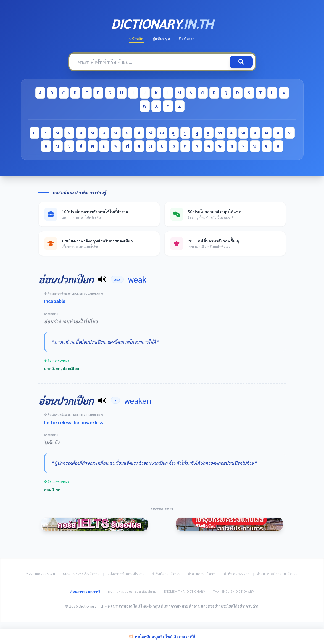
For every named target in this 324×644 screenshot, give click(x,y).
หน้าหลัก (136, 39)
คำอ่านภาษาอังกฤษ (202, 574)
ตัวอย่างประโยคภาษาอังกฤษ (278, 574)
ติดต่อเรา (187, 39)
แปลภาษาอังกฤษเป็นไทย (126, 574)
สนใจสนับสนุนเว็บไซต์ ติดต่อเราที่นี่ (162, 637)
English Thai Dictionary (185, 591)
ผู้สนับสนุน (161, 39)
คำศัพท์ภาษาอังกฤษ (167, 574)
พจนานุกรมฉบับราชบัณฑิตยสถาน (132, 591)
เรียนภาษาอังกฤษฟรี (85, 591)
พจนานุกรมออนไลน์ (41, 574)
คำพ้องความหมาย (237, 574)
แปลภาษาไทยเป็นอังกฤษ (81, 574)
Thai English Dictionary (234, 591)
